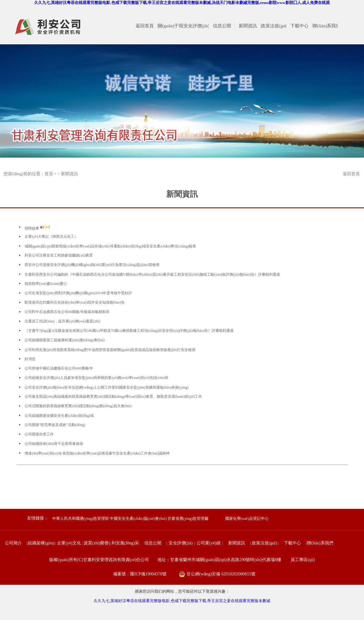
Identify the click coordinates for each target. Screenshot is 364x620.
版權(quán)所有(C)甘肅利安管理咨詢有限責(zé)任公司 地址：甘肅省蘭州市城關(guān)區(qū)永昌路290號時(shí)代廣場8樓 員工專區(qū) (182, 560)
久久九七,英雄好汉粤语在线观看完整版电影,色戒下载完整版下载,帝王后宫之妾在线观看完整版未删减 (182, 601)
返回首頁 (351, 174)
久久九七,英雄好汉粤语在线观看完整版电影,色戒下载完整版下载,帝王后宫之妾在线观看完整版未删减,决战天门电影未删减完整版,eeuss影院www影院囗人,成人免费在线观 (182, 3)
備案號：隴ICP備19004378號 (140, 574)
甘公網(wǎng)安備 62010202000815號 (221, 574)
